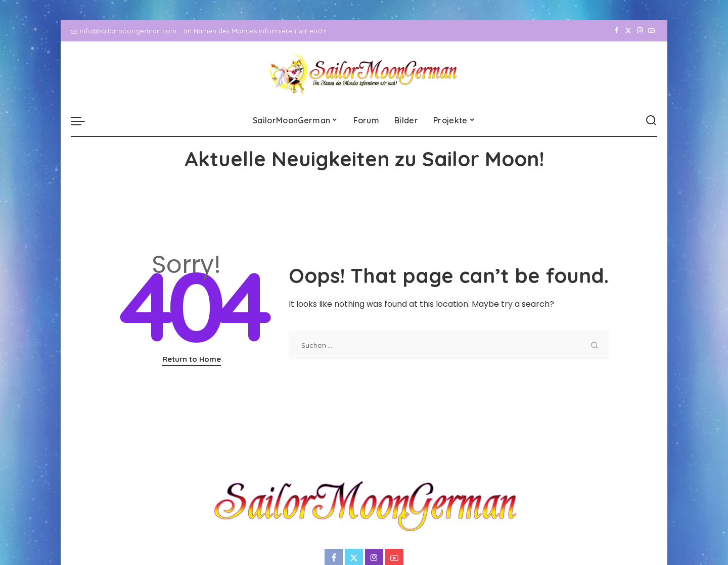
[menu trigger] (83, 121)
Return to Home (192, 359)
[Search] (651, 121)
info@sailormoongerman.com (124, 31)
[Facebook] (617, 31)
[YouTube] (651, 31)
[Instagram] (640, 31)
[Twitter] (628, 31)
